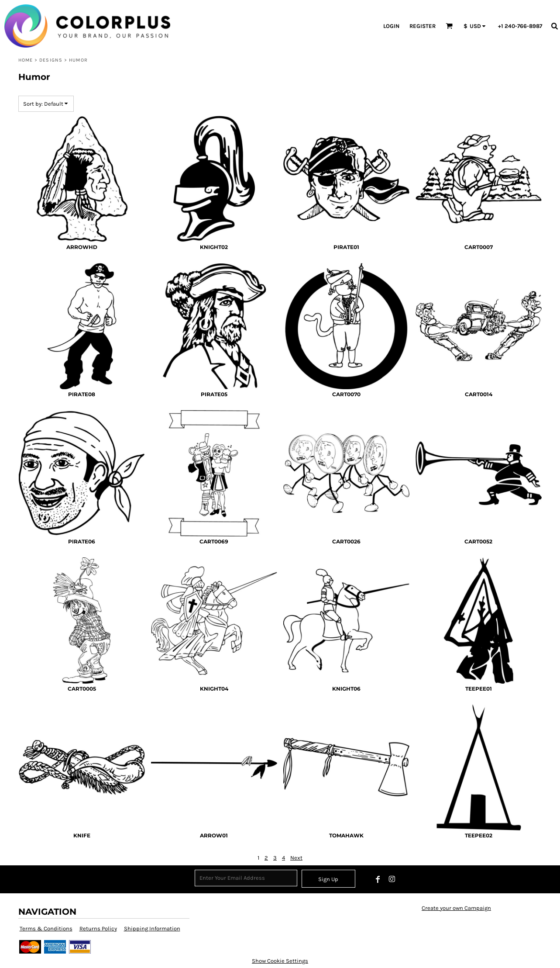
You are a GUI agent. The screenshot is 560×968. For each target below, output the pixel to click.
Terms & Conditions (46, 928)
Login (391, 26)
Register (423, 26)
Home (26, 60)
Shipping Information (152, 928)
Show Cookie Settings (280, 961)
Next (296, 858)
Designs (51, 60)
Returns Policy (98, 928)
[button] (449, 26)
